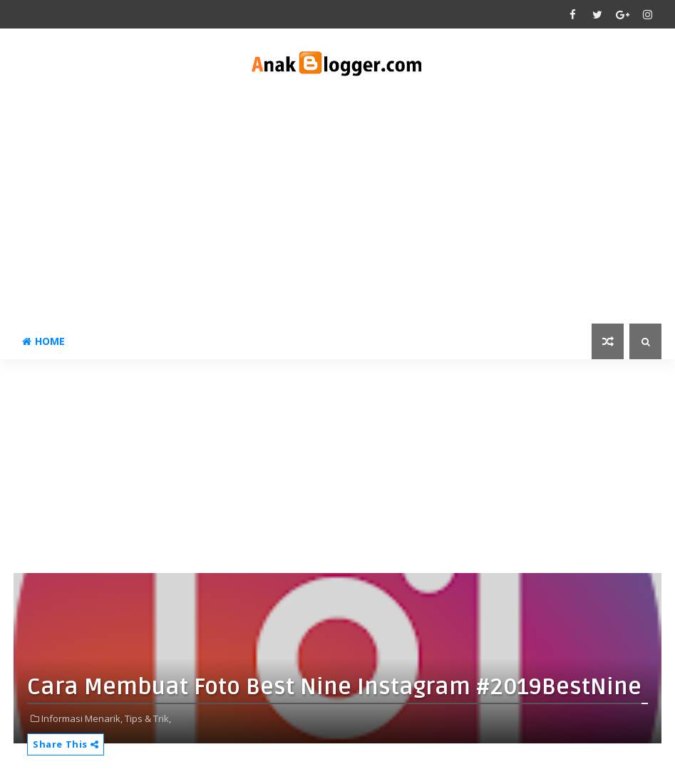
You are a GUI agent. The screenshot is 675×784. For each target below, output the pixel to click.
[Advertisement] (337, 202)
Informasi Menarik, (82, 718)
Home (43, 341)
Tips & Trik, (148, 718)
